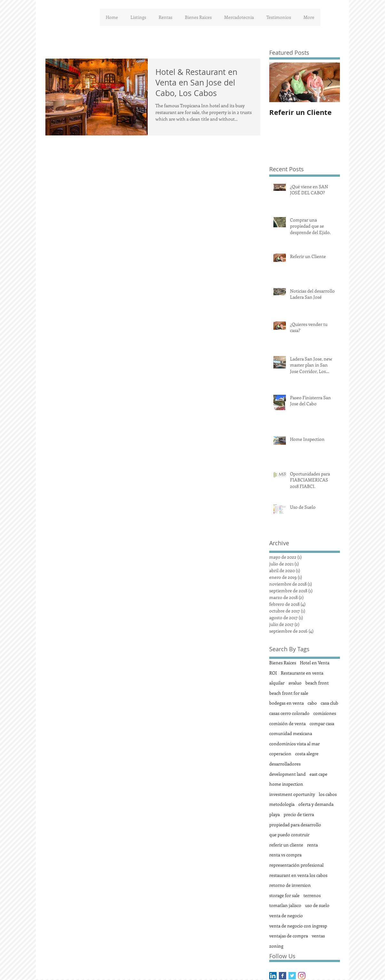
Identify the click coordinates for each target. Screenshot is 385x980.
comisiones (325, 713)
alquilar (277, 683)
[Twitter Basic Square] (292, 976)
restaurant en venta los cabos (298, 875)
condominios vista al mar (295, 744)
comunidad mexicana (291, 733)
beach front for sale (289, 693)
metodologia (282, 804)
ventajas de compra (289, 936)
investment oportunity (292, 794)
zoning (276, 946)
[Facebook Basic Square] (283, 976)
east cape (318, 774)
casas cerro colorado (289, 713)
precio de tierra (299, 814)
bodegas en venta (287, 703)
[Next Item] (330, 82)
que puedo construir (289, 834)
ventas (318, 936)
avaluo (295, 683)
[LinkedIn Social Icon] (273, 976)
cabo (312, 703)
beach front (317, 683)
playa (275, 814)
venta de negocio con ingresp (298, 926)
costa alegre (307, 753)
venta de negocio (286, 915)
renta (312, 845)
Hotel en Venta (315, 663)
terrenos (312, 895)
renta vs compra (285, 855)
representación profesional (296, 865)
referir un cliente (286, 845)
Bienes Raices (283, 663)
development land (287, 774)
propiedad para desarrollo (295, 825)
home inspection (286, 784)
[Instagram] (302, 976)
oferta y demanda (316, 804)
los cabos (328, 794)
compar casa (322, 723)
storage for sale (284, 895)
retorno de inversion (290, 885)
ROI (273, 673)
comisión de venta (287, 723)
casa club (330, 703)
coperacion (280, 753)
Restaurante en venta (302, 673)
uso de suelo (317, 905)
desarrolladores (285, 764)
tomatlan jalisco (285, 905)
